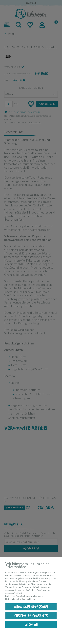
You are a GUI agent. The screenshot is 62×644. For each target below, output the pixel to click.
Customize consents (31, 616)
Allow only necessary (31, 607)
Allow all (31, 625)
